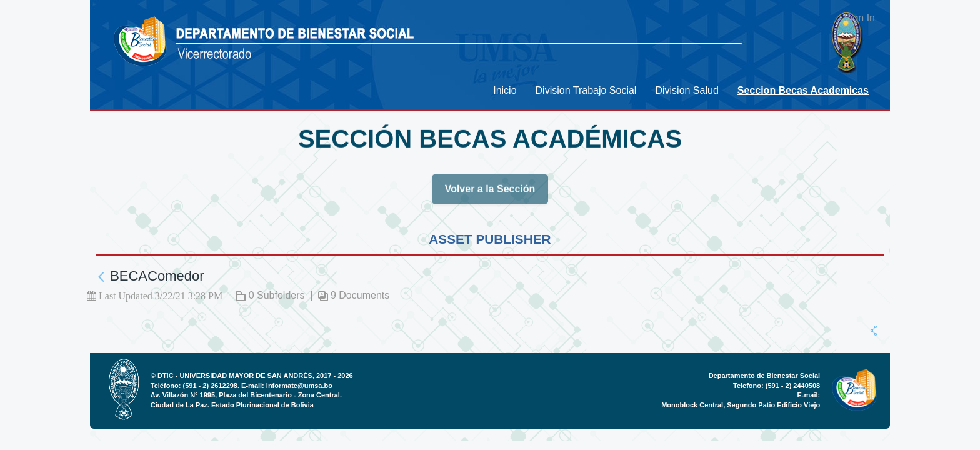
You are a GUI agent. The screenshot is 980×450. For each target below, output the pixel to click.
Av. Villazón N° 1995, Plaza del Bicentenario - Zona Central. (246, 395)
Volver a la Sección (490, 193)
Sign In (859, 18)
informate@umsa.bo (299, 386)
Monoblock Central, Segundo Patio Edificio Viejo (741, 405)
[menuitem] (505, 90)
